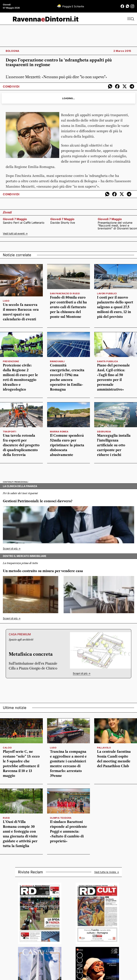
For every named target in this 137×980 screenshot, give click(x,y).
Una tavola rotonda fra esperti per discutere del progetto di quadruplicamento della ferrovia (21, 445)
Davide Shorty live (63, 223)
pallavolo (104, 748)
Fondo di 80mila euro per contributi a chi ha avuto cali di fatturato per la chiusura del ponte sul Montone (68, 307)
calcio (7, 748)
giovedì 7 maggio (15, 219)
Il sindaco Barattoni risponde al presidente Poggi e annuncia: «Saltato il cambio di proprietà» (68, 832)
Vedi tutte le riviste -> (107, 872)
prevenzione (11, 361)
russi (6, 818)
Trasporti (9, 432)
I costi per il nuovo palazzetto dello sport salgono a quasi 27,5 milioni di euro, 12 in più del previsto (115, 307)
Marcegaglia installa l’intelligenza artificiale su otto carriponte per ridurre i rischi (114, 445)
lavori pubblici (107, 293)
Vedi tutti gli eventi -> (15, 233)
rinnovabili (57, 361)
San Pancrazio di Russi (65, 293)
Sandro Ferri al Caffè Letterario (24, 223)
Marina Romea (59, 432)
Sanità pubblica (108, 361)
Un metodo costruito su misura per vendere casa (43, 571)
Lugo (6, 301)
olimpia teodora (61, 818)
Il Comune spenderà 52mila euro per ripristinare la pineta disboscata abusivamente (67, 445)
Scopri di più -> (12, 548)
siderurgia (104, 432)
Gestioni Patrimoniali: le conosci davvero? (38, 501)
